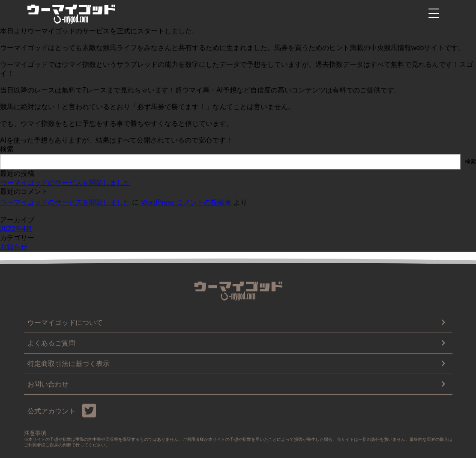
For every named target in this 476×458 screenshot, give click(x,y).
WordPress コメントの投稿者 (186, 202)
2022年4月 (16, 229)
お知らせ (14, 247)
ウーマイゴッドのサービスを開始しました (65, 183)
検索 (7, 149)
